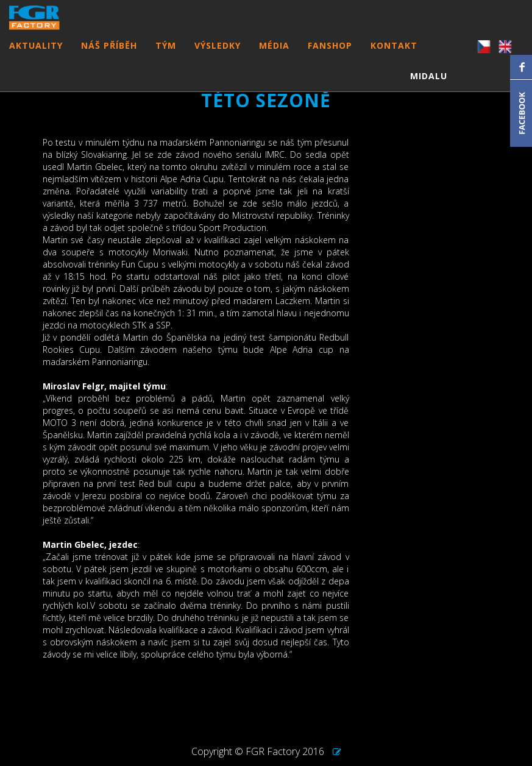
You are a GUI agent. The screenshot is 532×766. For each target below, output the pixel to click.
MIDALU (429, 88)
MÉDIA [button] (274, 58)
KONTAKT (394, 58)
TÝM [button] (166, 58)
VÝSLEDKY (218, 58)
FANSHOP (330, 58)
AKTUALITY (36, 58)
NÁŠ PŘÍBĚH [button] (109, 58)
